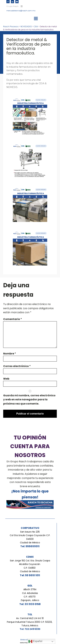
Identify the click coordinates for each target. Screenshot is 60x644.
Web (6, 379)
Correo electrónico (17, 366)
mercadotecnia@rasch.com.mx (21, 11)
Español (35, 641)
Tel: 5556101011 (30, 546)
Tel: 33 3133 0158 (30, 604)
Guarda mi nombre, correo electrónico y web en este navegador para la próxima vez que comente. (29, 400)
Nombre (10, 354)
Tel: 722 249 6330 (30, 629)
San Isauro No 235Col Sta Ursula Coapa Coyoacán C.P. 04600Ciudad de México (30, 537)
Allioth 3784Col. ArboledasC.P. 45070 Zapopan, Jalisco (30, 595)
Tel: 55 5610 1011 (30, 575)
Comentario (13, 319)
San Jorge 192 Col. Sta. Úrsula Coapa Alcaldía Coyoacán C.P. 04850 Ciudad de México (30, 566)
